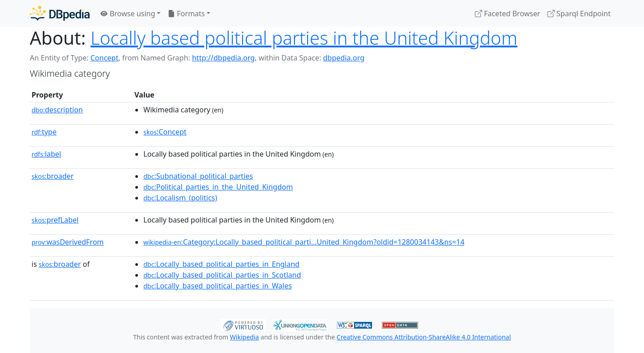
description (57, 110)
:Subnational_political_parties (198, 176)
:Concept (165, 132)
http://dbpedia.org (223, 58)
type (44, 132)
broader (53, 176)
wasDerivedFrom (68, 242)
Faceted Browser (508, 14)
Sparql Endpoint (579, 14)
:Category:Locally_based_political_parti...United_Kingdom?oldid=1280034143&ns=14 (304, 242)
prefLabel (55, 220)
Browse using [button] (128, 14)
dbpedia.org (344, 58)
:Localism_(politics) (180, 198)
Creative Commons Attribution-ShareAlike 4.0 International (423, 337)
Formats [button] (186, 14)
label (46, 154)
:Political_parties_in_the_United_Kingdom (218, 187)
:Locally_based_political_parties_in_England (221, 264)
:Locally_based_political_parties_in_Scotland (222, 275)
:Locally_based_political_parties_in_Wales (218, 286)
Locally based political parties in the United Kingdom (304, 38)
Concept (104, 58)
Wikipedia (244, 337)
